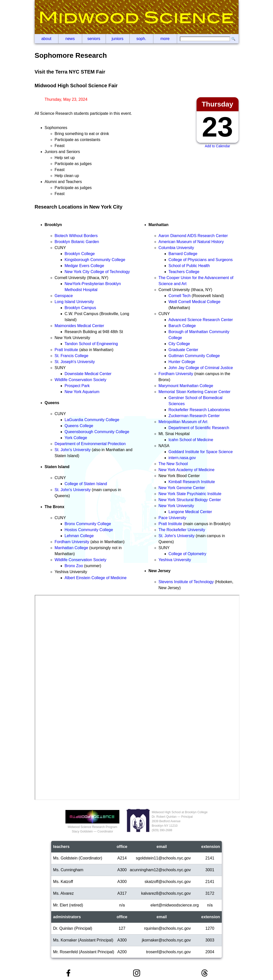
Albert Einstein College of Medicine (96, 578)
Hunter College (182, 362)
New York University (176, 506)
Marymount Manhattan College (186, 386)
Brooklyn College (80, 254)
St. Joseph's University (75, 362)
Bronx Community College (88, 524)
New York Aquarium (82, 392)
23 (217, 127)
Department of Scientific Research (199, 428)
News (70, 39)
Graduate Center (183, 350)
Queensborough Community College (97, 432)
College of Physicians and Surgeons (201, 260)
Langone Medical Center (190, 512)
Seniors (94, 39)
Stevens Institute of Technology (186, 582)
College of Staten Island (86, 484)
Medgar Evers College (84, 266)
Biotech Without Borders (76, 236)
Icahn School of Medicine (191, 440)
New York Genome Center (182, 488)
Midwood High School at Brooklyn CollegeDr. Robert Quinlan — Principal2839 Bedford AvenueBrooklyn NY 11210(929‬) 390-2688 (179, 821)
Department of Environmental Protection (90, 444)
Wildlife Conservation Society (81, 380)
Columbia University (176, 248)
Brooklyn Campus (80, 308)
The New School (173, 464)
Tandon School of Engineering (91, 344)
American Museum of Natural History (191, 242)
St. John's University (73, 450)
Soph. (141, 39)
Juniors (118, 39)
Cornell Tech (180, 296)
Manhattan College (71, 548)
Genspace (64, 296)
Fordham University (72, 542)
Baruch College (182, 326)
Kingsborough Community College (95, 260)
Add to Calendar (217, 146)
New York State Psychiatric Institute (190, 494)
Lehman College (79, 536)
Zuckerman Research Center (194, 416)
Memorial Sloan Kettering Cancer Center (195, 392)
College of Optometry (187, 554)
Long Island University (74, 302)
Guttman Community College (194, 356)
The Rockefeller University (182, 530)
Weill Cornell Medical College (195, 302)
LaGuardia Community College (92, 420)
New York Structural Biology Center (190, 500)
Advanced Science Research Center (201, 320)
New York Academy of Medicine (187, 470)
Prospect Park (77, 386)
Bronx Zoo (74, 566)
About (46, 39)
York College (76, 438)
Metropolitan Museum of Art (183, 422)
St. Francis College (72, 356)
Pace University (172, 518)
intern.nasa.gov (182, 458)
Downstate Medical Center (88, 374)
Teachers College (184, 272)
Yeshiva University (175, 560)
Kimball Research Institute (192, 482)
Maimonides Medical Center (79, 326)
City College (179, 344)
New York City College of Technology (97, 272)
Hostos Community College (89, 530)
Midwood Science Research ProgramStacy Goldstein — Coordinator (92, 827)
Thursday (217, 104)
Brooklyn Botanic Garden (77, 242)
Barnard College (183, 254)
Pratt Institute (66, 350)
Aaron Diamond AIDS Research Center (193, 236)
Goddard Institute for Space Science (201, 452)
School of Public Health (189, 266)
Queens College (79, 426)
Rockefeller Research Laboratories (199, 410)
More (165, 39)
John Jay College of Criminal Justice (201, 368)
